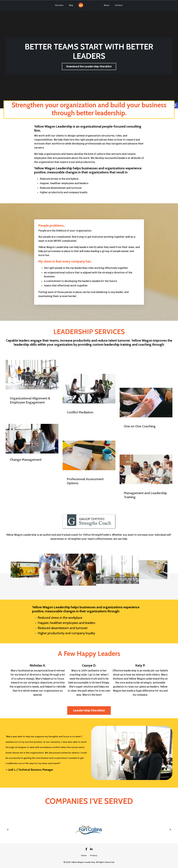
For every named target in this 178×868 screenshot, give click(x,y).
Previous (8, 830)
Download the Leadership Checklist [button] (89, 67)
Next (170, 830)
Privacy (94, 855)
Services (59, 5)
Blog (71, 5)
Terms (84, 855)
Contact (119, 5)
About (107, 5)
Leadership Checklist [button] (89, 710)
